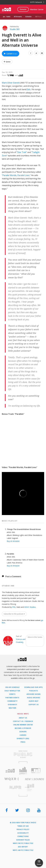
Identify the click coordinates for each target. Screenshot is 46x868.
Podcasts (34, 691)
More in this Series (35, 637)
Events (12, 694)
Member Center (37, 9)
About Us (23, 718)
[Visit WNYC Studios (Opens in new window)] (36, 771)
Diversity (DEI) (23, 739)
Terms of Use (23, 826)
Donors (23, 732)
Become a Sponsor (23, 728)
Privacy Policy (23, 830)
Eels (29, 89)
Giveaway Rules (23, 840)
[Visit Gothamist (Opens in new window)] (23, 771)
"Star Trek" (22, 152)
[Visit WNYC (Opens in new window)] (10, 771)
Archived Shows (34, 694)
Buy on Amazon (13, 541)
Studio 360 (15, 29)
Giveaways (12, 705)
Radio (8, 17)
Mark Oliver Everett (11, 83)
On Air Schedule (12, 687)
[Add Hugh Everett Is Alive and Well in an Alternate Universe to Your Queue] (7, 62)
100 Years (38, 17)
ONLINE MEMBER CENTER (23, 725)
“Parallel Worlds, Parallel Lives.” (16, 175)
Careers (23, 735)
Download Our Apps (34, 687)
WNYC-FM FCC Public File (23, 843)
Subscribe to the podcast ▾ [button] (14, 614)
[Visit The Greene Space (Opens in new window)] (35, 787)
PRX (14, 607)
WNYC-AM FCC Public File (23, 850)
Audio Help (34, 701)
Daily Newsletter (12, 691)
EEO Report (23, 847)
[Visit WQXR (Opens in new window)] (12, 779)
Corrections (23, 836)
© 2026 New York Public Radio (23, 823)
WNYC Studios (30, 607)
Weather (12, 708)
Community (12, 701)
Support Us (34, 705)
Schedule (28, 17)
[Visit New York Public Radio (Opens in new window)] (23, 754)
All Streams (18, 17)
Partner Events (12, 698)
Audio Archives (34, 698)
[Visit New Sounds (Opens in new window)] (35, 779)
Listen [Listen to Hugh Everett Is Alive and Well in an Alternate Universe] (10, 54)
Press (23, 742)
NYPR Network (37, 2)
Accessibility (23, 833)
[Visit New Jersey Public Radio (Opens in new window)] (12, 787)
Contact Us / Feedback (23, 721)
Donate (23, 9)
